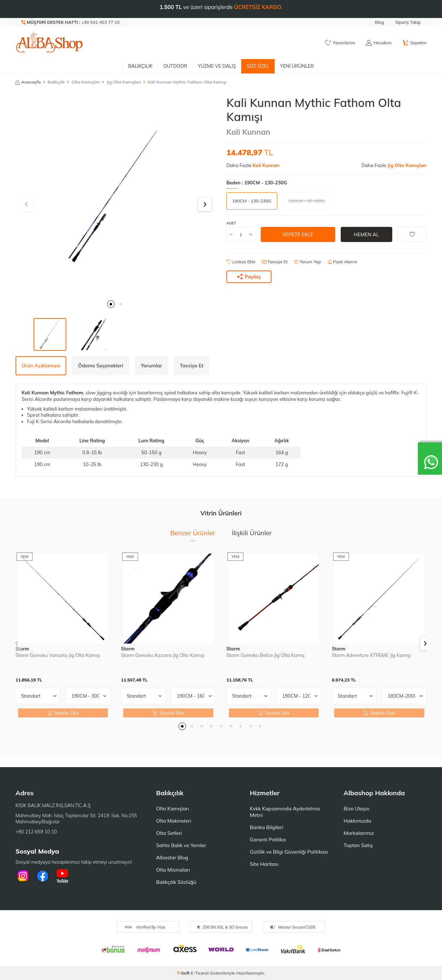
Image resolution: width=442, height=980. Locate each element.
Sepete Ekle (298, 234)
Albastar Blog (172, 858)
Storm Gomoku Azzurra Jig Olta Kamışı (163, 655)
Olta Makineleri (174, 821)
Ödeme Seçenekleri (100, 366)
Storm (22, 649)
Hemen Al (366, 234)
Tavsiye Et (275, 262)
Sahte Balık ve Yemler (181, 845)
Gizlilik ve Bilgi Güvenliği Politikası (289, 852)
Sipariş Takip (408, 22)
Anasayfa (28, 82)
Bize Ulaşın (357, 809)
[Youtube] (62, 876)
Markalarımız (359, 833)
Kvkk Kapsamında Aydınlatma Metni (285, 812)
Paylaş (249, 277)
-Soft (184, 973)
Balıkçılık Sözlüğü (176, 882)
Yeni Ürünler (297, 66)
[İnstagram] (23, 876)
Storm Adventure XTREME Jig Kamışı (372, 655)
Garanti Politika (268, 840)
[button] (111, 304)
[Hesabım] (379, 43)
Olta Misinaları (173, 870)
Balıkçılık (140, 66)
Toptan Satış (358, 845)
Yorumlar (152, 366)
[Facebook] (43, 876)
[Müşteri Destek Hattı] (71, 22)
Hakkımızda (357, 821)
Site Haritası (264, 864)
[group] (116, 196)
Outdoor (175, 66)
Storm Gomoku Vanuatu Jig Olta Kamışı (58, 655)
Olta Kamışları (86, 82)
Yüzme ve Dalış (217, 66)
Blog (379, 22)
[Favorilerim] (340, 43)
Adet (231, 223)
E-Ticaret (200, 973)
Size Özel (258, 66)
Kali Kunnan (248, 132)
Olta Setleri (169, 833)
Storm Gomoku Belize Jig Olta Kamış (266, 655)
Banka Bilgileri (267, 827)
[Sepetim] (414, 43)
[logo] (49, 43)
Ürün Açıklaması (41, 366)
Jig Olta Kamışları (124, 82)
